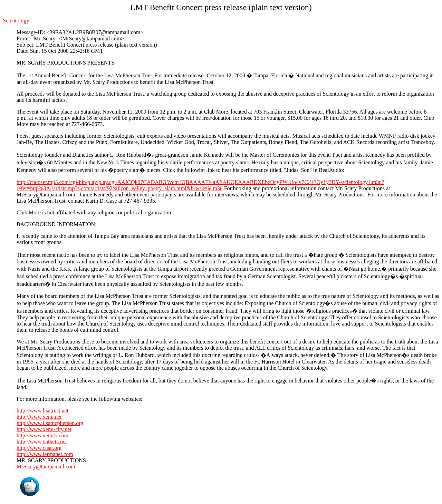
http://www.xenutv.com (42, 435)
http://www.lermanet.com (45, 454)
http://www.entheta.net (42, 442)
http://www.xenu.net (39, 417)
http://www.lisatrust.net (42, 411)
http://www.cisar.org (39, 448)
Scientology (16, 21)
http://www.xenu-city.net (44, 429)
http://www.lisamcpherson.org (50, 423)
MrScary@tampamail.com (46, 467)
